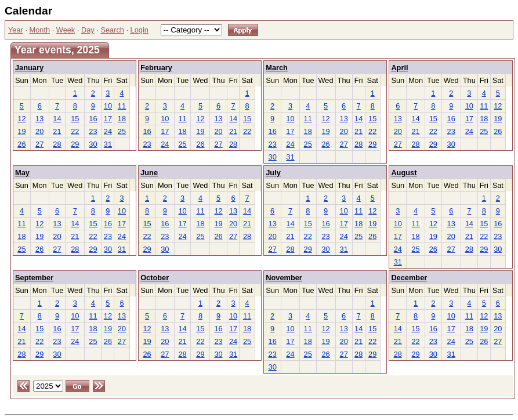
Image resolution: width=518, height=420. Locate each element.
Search (112, 30)
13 (39, 119)
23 (93, 131)
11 (122, 106)
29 (75, 144)
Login (140, 30)
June (149, 173)
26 (21, 144)
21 (57, 131)
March (277, 68)
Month (40, 30)
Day (88, 30)
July (273, 173)
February (156, 68)
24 (108, 131)
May (22, 173)
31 (108, 144)
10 (108, 106)
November (284, 278)
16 (93, 119)
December (409, 278)
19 (21, 131)
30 (93, 144)
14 (57, 119)
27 (39, 144)
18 (122, 119)
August (404, 173)
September (34, 278)
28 (57, 144)
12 (21, 119)
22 (75, 131)
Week (66, 30)
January (29, 68)
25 (122, 131)
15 (75, 119)
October (155, 278)
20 (39, 131)
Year (16, 30)
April (399, 68)
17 (108, 119)
